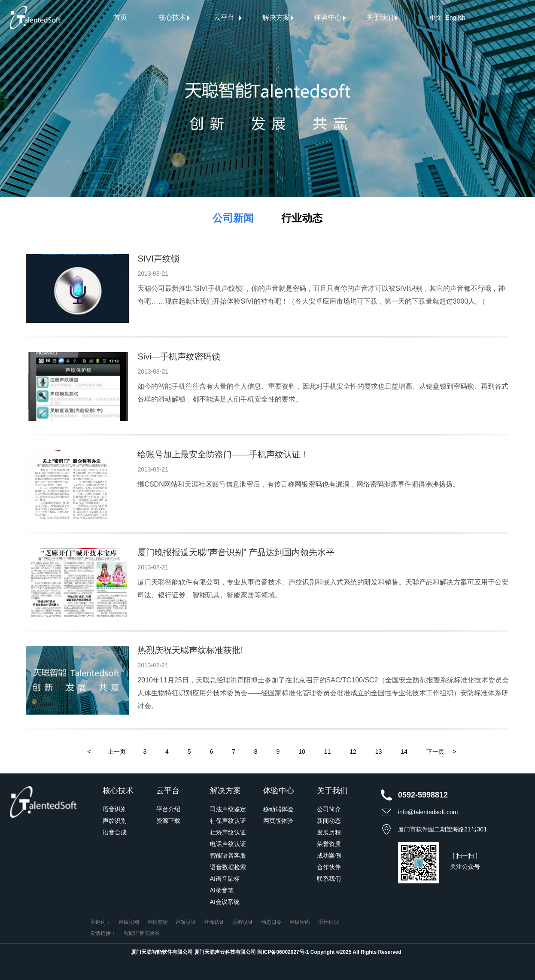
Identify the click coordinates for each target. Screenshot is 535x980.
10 (302, 752)
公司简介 (329, 809)
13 (379, 752)
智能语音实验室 (142, 933)
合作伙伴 (329, 867)
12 (353, 752)
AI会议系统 (225, 902)
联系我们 (329, 879)
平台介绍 (168, 809)
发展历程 (329, 832)
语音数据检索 (228, 867)
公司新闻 (233, 218)
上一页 (117, 752)
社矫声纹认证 (228, 832)
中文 (436, 18)
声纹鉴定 (158, 922)
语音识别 (115, 809)
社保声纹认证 (228, 821)
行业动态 (302, 218)
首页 (120, 17)
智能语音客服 (228, 855)
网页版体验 (278, 821)
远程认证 (243, 922)
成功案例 (329, 855)
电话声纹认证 (228, 844)
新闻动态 (329, 821)
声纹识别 (115, 821)
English (456, 18)
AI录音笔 (222, 890)
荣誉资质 (329, 844)
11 (328, 752)
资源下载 (168, 821)
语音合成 (115, 832)
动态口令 (271, 922)
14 (404, 752)
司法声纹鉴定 (228, 809)
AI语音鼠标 (225, 879)
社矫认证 (186, 922)
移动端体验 (278, 809)
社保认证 (214, 922)
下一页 (435, 752)
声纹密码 (300, 922)
